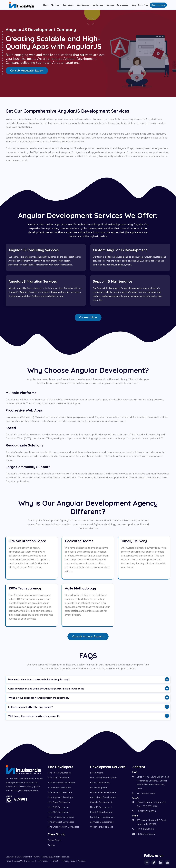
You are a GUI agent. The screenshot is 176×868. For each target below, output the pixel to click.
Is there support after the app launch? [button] (89, 707)
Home (46, 5)
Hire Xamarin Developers (60, 792)
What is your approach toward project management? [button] (89, 697)
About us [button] (55, 5)
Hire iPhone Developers (59, 788)
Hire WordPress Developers (62, 783)
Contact (82, 861)
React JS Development (101, 812)
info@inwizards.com (146, 834)
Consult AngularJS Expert (27, 71)
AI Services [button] (98, 5)
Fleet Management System (104, 778)
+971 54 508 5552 (146, 794)
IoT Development (99, 788)
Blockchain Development (102, 817)
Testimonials (43, 861)
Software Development (102, 822)
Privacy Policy (69, 861)
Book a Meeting (158, 5)
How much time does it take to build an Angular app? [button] (89, 679)
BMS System (96, 773)
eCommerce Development (103, 792)
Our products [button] (122, 5)
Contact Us (143, 5)
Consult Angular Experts (88, 636)
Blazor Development (100, 783)
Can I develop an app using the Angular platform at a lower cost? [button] (89, 688)
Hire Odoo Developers (59, 802)
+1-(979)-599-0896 (146, 811)
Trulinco (52, 845)
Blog (134, 5)
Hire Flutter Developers (60, 773)
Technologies (69, 5)
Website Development (101, 827)
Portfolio (56, 861)
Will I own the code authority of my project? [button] (89, 716)
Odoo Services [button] (83, 5)
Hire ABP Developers (58, 812)
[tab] (88, 680)
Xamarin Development (101, 802)
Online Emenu (54, 840)
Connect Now (88, 317)
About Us (18, 861)
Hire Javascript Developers (61, 822)
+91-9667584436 (145, 829)
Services (111, 5)
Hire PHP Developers (58, 807)
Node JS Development (101, 807)
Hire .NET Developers (59, 778)
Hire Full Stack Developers (61, 817)
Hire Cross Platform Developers (63, 827)
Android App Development (103, 797)
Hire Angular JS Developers (61, 797)
